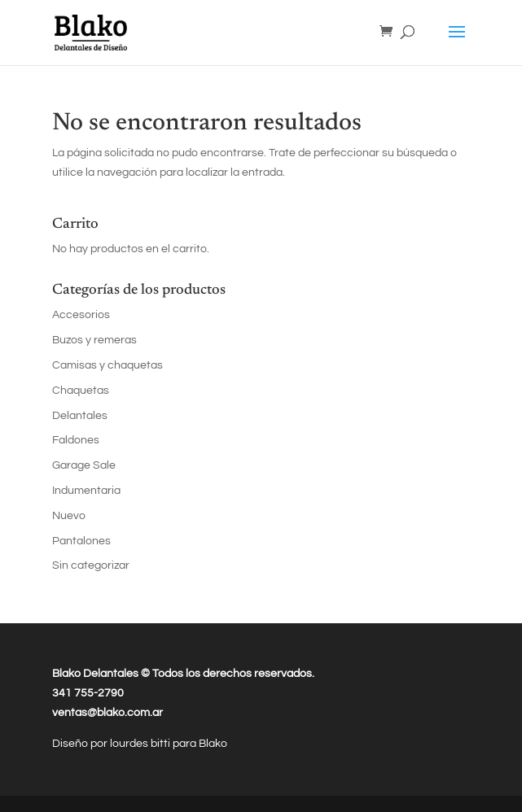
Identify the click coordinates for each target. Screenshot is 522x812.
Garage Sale (84, 465)
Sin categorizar (91, 565)
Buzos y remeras (94, 340)
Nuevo (69, 516)
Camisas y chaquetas (107, 365)
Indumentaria (86, 491)
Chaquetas (81, 391)
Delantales (80, 416)
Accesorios (81, 315)
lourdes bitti (141, 744)
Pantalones (81, 541)
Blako (213, 744)
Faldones (76, 440)
